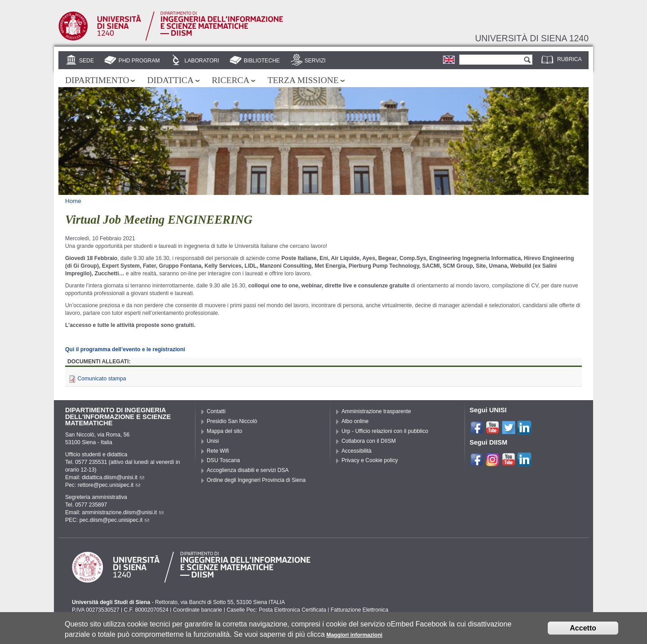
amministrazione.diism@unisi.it (123, 512)
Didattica (170, 80)
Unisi (213, 441)
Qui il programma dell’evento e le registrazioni (125, 349)
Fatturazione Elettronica (359, 610)
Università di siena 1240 (532, 38)
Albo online (355, 421)
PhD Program (139, 61)
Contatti (216, 411)
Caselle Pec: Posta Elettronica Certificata (276, 610)
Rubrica (569, 59)
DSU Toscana (223, 460)
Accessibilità (357, 451)
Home (73, 201)
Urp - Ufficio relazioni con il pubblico (385, 431)
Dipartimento (97, 80)
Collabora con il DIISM (369, 441)
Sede (86, 61)
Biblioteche (261, 61)
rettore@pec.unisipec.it (109, 485)
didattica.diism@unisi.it (113, 477)
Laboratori (202, 61)
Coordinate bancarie (197, 610)
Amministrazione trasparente (376, 411)
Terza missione (303, 80)
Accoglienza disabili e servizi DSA (248, 470)
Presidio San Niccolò (232, 421)
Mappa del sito (224, 431)
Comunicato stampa (102, 379)
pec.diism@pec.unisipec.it (115, 520)
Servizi (315, 61)
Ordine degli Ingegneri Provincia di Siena (256, 480)
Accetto (583, 629)
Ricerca (230, 80)
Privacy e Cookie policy (370, 460)
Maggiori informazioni (354, 635)
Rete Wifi (218, 451)
